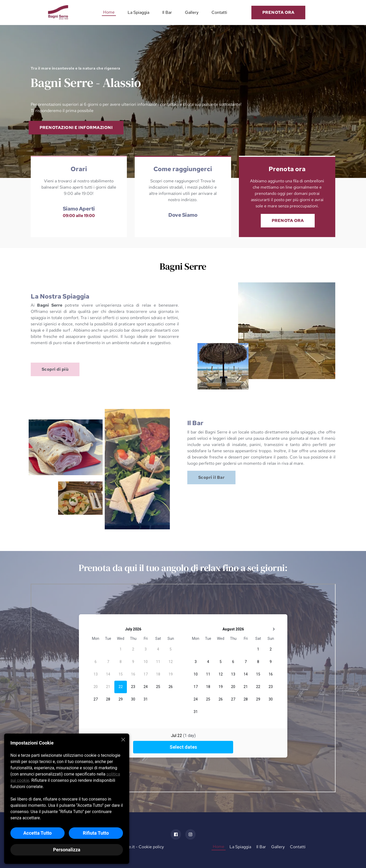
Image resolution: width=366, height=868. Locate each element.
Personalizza (67, 850)
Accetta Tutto (37, 833)
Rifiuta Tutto (96, 833)
